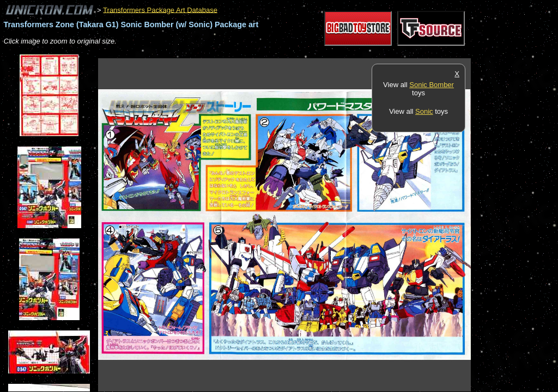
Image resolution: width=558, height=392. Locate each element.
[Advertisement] (296, 53)
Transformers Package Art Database (160, 10)
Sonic (424, 111)
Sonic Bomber (432, 85)
